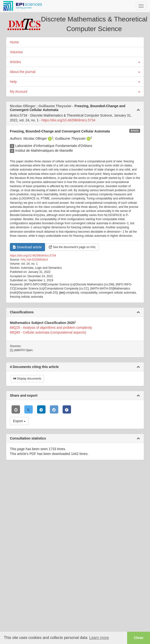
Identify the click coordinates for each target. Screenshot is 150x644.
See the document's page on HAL (72, 247)
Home (14, 42)
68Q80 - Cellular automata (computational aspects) (48, 332)
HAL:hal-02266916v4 (34, 260)
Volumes (16, 52)
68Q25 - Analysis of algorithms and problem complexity (51, 328)
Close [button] (139, 638)
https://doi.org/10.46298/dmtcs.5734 (68, 120)
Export (19, 421)
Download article (27, 247)
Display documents (27, 379)
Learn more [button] (99, 638)
